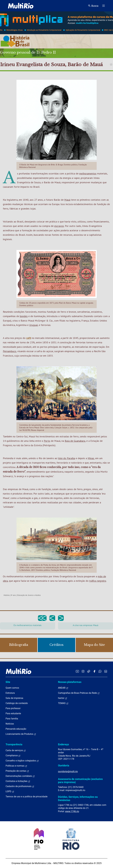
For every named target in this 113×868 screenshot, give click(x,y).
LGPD (10, 791)
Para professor (13, 708)
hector (63, 698)
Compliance (13, 756)
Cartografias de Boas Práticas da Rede (79, 693)
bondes (24, 316)
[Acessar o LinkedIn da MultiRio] (106, 671)
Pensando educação (16, 729)
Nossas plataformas (70, 682)
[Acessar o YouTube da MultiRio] (77, 671)
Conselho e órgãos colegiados (22, 761)
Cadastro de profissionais (20, 786)
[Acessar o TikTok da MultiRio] (89, 671)
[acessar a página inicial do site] (21, 6)
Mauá (67, 200)
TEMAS (63, 703)
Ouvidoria (64, 765)
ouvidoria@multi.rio (68, 771)
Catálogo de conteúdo (17, 703)
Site (8, 682)
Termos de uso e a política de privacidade (26, 797)
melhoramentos (88, 174)
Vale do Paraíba (66, 458)
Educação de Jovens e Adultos (29, 595)
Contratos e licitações (18, 781)
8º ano (13, 595)
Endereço (63, 744)
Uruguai (33, 325)
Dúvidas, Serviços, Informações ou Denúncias (78, 798)
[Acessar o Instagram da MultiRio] (83, 671)
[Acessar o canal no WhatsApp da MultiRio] (100, 671)
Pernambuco (10, 351)
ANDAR (63, 688)
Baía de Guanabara (75, 441)
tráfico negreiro (98, 581)
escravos (59, 226)
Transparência (14, 744)
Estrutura (10, 693)
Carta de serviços (16, 750)
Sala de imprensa (14, 698)
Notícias (10, 724)
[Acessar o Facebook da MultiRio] (94, 671)
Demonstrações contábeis (20, 776)
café (29, 338)
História (7, 595)
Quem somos (12, 688)
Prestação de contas (17, 771)
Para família (12, 719)
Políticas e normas (16, 766)
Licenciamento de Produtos (21, 734)
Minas (91, 458)
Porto (47, 441)
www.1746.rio (72, 811)
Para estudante (13, 713)
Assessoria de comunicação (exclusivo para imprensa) (80, 781)
